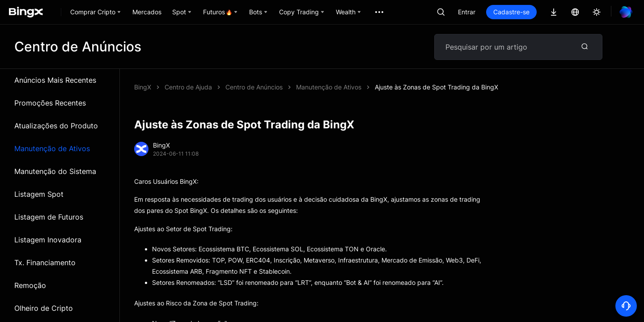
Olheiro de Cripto (44, 308)
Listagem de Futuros (49, 217)
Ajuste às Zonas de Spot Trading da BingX (436, 87)
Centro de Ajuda (188, 87)
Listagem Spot (39, 194)
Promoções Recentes (50, 103)
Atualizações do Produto (56, 126)
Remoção (30, 285)
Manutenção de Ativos (52, 148)
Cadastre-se (511, 12)
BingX (143, 87)
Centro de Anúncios (254, 87)
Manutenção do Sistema (55, 171)
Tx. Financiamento (45, 263)
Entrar (467, 12)
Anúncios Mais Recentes (55, 80)
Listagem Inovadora (48, 240)
